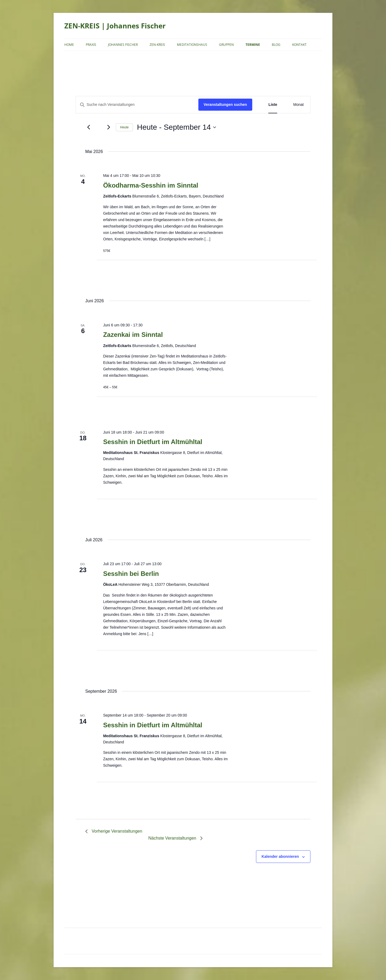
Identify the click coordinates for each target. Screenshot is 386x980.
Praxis (91, 45)
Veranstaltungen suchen (225, 105)
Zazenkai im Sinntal (133, 335)
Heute (124, 127)
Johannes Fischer (123, 45)
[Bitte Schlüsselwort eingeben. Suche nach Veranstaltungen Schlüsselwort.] (137, 105)
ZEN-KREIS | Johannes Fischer (115, 26)
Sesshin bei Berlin (131, 574)
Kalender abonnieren (280, 856)
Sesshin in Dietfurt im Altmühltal (153, 442)
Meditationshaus (192, 45)
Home (69, 45)
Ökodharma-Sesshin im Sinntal (151, 185)
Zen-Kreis (157, 45)
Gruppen (226, 45)
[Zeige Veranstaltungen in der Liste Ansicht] (273, 105)
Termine (253, 45)
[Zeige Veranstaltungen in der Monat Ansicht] (298, 105)
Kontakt (299, 45)
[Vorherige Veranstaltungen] (88, 127)
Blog (276, 45)
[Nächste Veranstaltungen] (109, 127)
